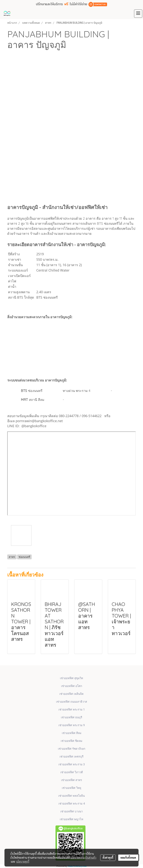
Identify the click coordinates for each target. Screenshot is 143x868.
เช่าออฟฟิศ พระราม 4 (72, 804)
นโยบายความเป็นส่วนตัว (83, 858)
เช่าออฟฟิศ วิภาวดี (72, 772)
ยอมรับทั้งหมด (128, 858)
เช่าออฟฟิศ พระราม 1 (72, 710)
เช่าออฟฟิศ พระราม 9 (72, 725)
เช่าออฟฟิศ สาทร (71, 780)
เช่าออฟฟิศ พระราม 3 (72, 764)
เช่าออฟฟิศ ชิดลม (71, 741)
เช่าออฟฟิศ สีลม (72, 733)
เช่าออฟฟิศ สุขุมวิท (71, 678)
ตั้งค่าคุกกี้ (108, 858)
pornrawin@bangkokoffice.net (39, 421)
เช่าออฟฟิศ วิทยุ (71, 788)
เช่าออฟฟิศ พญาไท (71, 819)
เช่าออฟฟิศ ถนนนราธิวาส (71, 702)
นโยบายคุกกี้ (23, 861)
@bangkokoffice (34, 426)
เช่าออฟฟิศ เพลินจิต (71, 694)
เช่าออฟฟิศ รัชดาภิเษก (72, 749)
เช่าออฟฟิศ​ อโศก (72, 686)
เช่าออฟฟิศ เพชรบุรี (71, 757)
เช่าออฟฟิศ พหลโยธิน (71, 796)
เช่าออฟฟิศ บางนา (71, 811)
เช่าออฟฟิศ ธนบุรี (71, 717)
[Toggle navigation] (138, 14)
